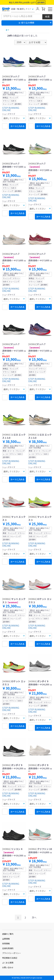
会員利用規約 (8, 948)
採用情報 (6, 943)
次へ (34, 917)
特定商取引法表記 (10, 958)
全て (7, 30)
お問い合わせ (8, 967)
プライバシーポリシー (12, 953)
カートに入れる (17, 126)
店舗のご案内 (8, 934)
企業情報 (6, 939)
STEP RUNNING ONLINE (11, 109)
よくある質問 (8, 963)
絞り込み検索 (28, 23)
